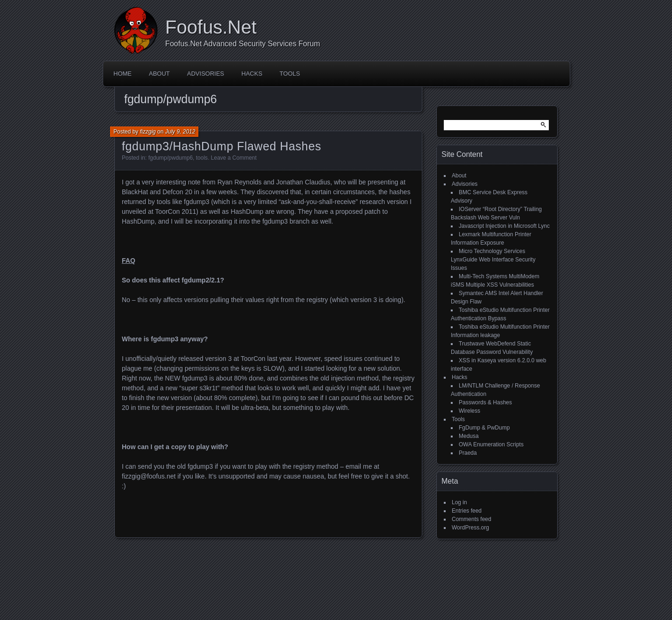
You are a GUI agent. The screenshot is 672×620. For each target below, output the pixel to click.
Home (122, 74)
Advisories (206, 74)
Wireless (469, 411)
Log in (459, 502)
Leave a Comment (234, 158)
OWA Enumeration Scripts (491, 444)
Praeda (468, 453)
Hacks (252, 74)
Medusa (469, 436)
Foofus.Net (211, 27)
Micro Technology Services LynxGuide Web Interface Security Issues (493, 260)
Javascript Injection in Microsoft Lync (504, 226)
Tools (290, 74)
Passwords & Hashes (485, 402)
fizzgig (148, 132)
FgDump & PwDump (484, 428)
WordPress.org (470, 528)
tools (202, 158)
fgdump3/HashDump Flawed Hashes (221, 146)
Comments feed (472, 519)
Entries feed (467, 511)
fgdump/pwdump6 (171, 158)
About (159, 74)
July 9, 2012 (180, 132)
